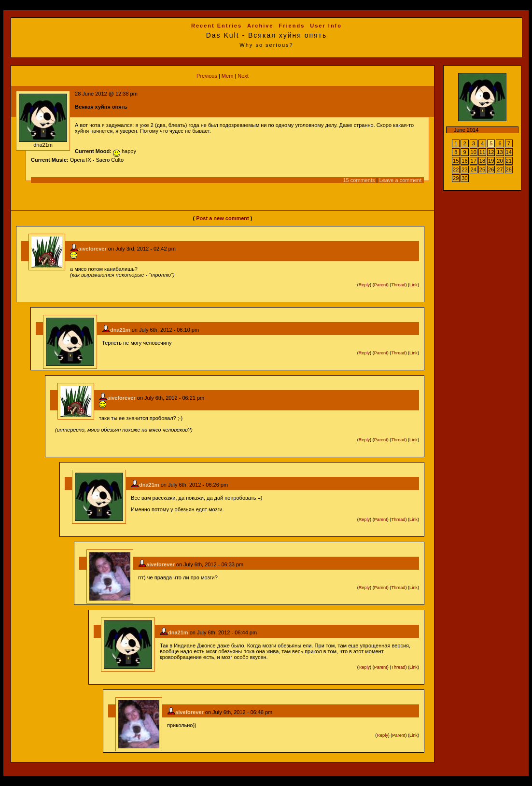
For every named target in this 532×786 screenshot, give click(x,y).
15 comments (359, 180)
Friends (292, 26)
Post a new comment (222, 218)
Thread (398, 285)
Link (413, 285)
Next (243, 76)
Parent (381, 285)
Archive (260, 26)
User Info (326, 26)
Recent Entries (217, 26)
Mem (227, 76)
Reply (364, 285)
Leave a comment (400, 180)
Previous (207, 76)
